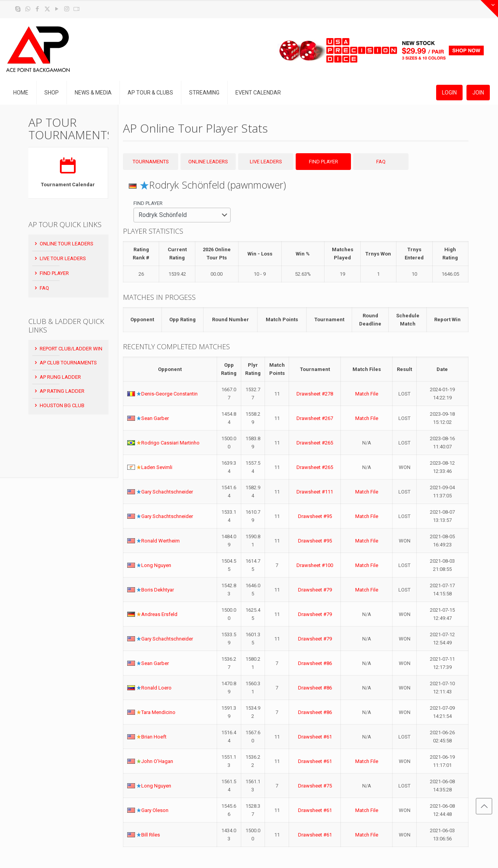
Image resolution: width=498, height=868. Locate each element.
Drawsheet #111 (315, 492)
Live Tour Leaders (60, 258)
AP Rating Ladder (59, 391)
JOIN (478, 93)
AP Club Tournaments (65, 363)
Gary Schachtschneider (167, 492)
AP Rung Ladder (57, 377)
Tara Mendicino (158, 712)
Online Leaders (208, 162)
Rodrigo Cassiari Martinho (170, 443)
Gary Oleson (155, 810)
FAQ (41, 288)
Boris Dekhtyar (158, 590)
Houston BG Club (59, 405)
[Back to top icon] (484, 806)
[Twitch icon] (76, 9)
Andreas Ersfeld (159, 614)
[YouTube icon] (57, 9)
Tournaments (151, 162)
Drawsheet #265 (315, 443)
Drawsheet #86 (315, 663)
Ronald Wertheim (160, 541)
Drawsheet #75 (315, 786)
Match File (367, 394)
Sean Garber (155, 418)
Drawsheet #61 (315, 737)
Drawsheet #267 (315, 418)
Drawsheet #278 (315, 394)
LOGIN (449, 93)
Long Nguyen (156, 565)
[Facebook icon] (38, 9)
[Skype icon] (18, 9)
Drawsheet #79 (315, 590)
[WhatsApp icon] (28, 9)
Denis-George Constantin (169, 394)
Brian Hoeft (154, 737)
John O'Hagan (157, 761)
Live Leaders (266, 162)
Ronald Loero (156, 688)
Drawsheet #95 (315, 516)
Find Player (51, 273)
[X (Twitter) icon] (47, 9)
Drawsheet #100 (315, 565)
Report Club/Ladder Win (68, 349)
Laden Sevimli (157, 467)
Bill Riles (151, 835)
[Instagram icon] (67, 9)
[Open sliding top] (489, 9)
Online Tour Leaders (63, 244)
